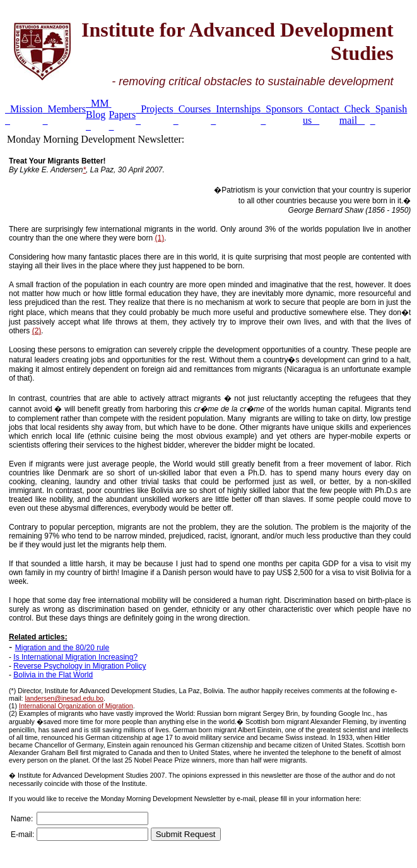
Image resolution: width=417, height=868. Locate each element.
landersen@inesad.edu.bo (64, 698)
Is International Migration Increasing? (75, 657)
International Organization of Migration (76, 706)
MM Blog (97, 115)
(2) (37, 331)
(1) (159, 238)
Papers (122, 115)
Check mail (355, 115)
